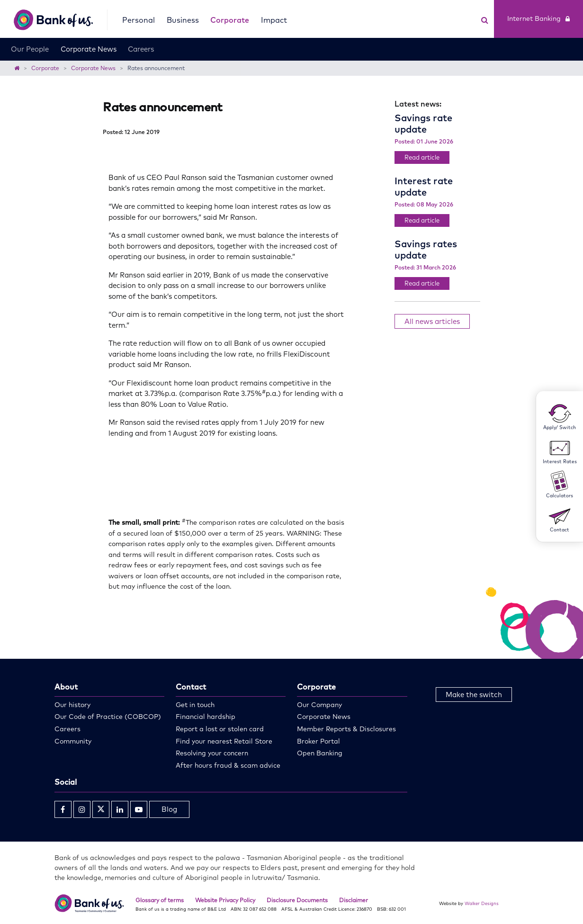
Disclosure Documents (297, 900)
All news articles (432, 321)
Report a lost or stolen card (220, 729)
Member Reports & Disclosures (346, 729)
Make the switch (474, 695)
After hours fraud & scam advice (228, 765)
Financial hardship (206, 717)
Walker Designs (482, 903)
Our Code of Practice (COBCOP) (108, 717)
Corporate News (89, 49)
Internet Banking (538, 18)
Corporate (230, 20)
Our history (72, 705)
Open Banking (320, 753)
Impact (274, 20)
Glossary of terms (160, 900)
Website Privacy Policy (225, 900)
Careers (141, 49)
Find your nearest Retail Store (224, 741)
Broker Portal (318, 741)
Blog (169, 809)
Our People (30, 49)
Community (73, 741)
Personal (139, 20)
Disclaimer (354, 900)
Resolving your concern (212, 753)
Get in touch (195, 705)
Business (183, 20)
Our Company (319, 705)
